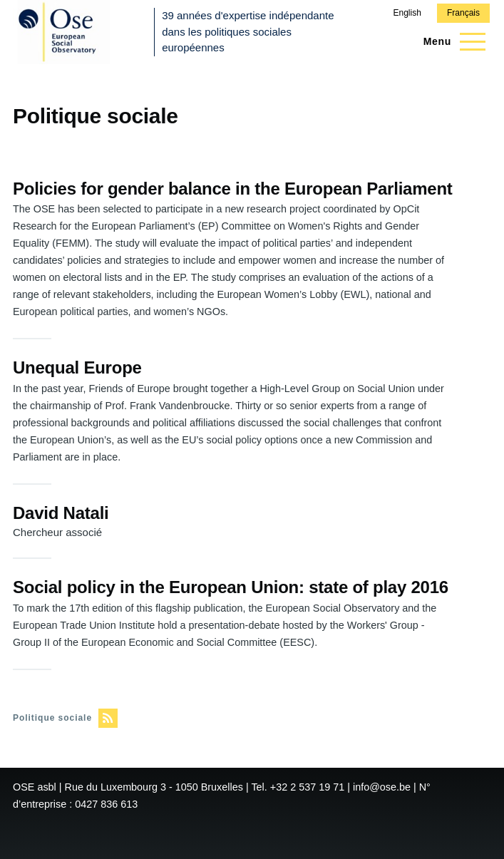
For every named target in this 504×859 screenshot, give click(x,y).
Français (463, 13)
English (407, 13)
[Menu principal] (450, 41)
